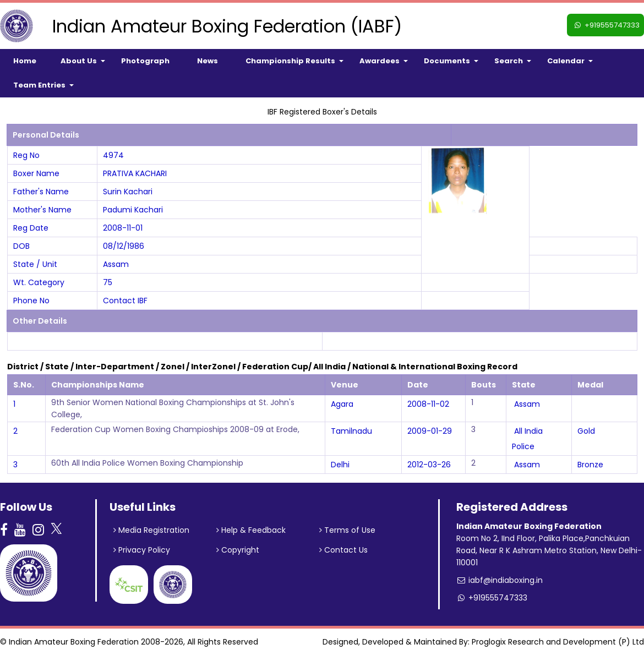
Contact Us (343, 550)
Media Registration (151, 530)
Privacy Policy (142, 550)
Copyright (238, 550)
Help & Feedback (251, 530)
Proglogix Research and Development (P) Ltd (558, 642)
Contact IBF (125, 301)
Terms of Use (347, 530)
